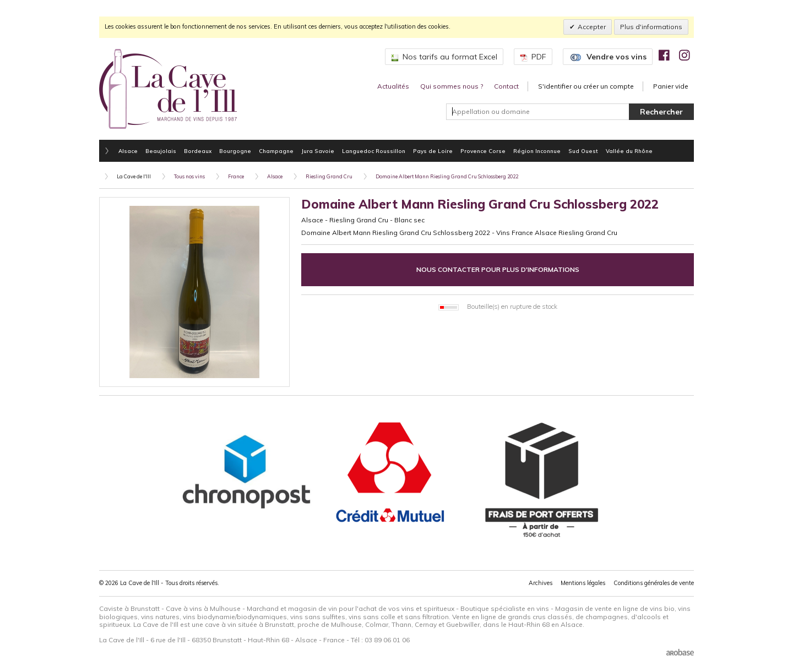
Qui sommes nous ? (452, 86)
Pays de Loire (433, 151)
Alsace (128, 151)
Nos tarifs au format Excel (444, 57)
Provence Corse (483, 151)
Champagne (276, 151)
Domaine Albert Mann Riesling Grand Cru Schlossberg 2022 (447, 176)
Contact (506, 86)
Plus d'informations (651, 27)
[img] (664, 55)
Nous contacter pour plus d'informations (498, 269)
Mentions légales (583, 583)
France (236, 176)
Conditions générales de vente (654, 583)
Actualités (393, 86)
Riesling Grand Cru (329, 176)
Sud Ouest (583, 151)
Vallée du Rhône (629, 151)
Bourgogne (235, 151)
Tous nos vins (189, 176)
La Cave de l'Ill (134, 176)
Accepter (592, 27)
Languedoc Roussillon (374, 151)
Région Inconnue (537, 151)
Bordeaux (198, 151)
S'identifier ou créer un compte (586, 86)
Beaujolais (161, 151)
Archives (541, 583)
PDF (533, 57)
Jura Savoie (318, 151)
